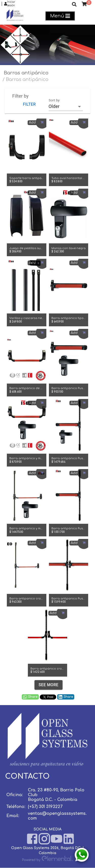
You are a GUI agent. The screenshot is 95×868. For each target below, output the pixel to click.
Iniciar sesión (10, 4)
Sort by (54, 100)
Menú (60, 16)
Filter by (20, 96)
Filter (29, 104)
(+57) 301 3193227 (45, 807)
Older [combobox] (54, 106)
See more (48, 685)
